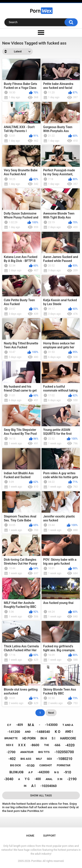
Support (49, 836)
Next (51, 713)
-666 (57, 745)
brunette (11, 738)
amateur (27, 752)
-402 (12, 759)
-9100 (30, 766)
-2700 (11, 752)
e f (9, 725)
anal (49, 779)
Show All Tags (41, 795)
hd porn (29, 738)
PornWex (37, 861)
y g (27, 779)
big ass (26, 759)
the (46, 745)
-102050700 (64, 752)
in (25, 786)
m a (31, 725)
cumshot (46, 765)
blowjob (16, 772)
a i (33, 786)
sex (49, 759)
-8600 (35, 745)
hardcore (68, 738)
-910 (67, 772)
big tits (44, 752)
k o (58, 732)
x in (60, 779)
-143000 (51, 725)
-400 (38, 779)
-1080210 (65, 759)
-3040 (9, 779)
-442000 (44, 772)
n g (57, 772)
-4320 (70, 745)
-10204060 (48, 786)
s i (53, 738)
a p (30, 772)
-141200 (14, 732)
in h (44, 738)
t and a (68, 725)
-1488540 (43, 732)
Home (30, 836)
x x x (22, 745)
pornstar (64, 765)
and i (69, 732)
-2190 (72, 779)
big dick (15, 765)
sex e (10, 745)
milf (39, 759)
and (28, 732)
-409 (19, 725)
